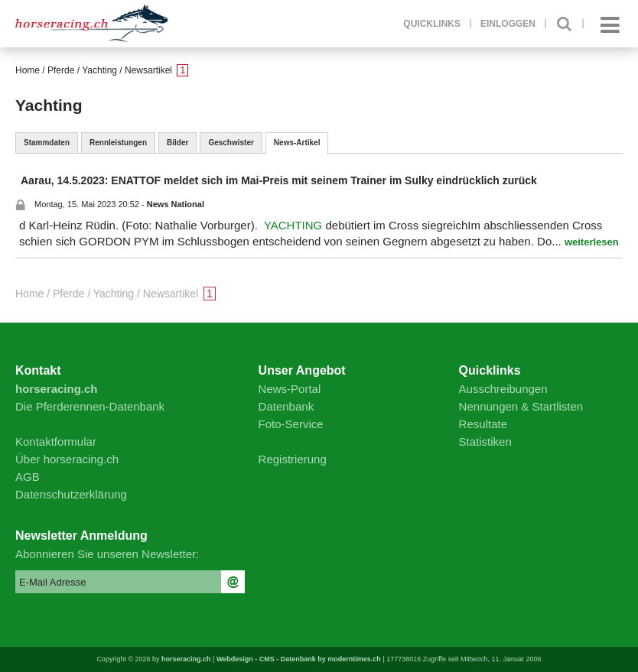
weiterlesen (592, 242)
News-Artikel (297, 143)
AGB (28, 477)
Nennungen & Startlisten (521, 406)
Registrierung (293, 459)
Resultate (483, 424)
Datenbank (286, 406)
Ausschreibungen (503, 389)
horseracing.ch (186, 659)
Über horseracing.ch (67, 459)
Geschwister (231, 143)
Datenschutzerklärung (71, 494)
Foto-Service (291, 424)
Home (28, 70)
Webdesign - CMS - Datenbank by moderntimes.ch (299, 659)
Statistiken (485, 442)
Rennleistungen (118, 143)
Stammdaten (47, 143)
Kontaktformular (56, 442)
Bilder (177, 143)
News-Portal (290, 389)
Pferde (61, 70)
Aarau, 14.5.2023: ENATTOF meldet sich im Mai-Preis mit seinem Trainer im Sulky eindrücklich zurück (279, 180)
